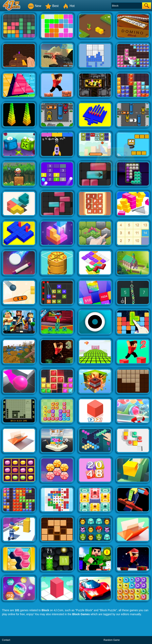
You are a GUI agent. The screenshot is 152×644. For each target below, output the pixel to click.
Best (52, 6)
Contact (6, 640)
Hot (69, 6)
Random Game (112, 640)
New (34, 6)
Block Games (81, 614)
